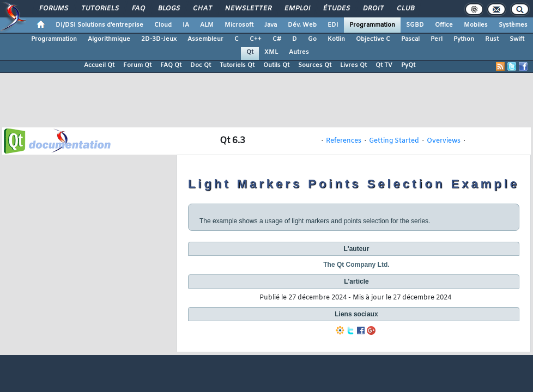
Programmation (372, 25)
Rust (492, 39)
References (344, 141)
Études (336, 9)
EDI (333, 25)
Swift (517, 39)
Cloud (163, 25)
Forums (53, 9)
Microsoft (239, 25)
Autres (299, 52)
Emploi (297, 9)
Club (405, 9)
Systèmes (513, 25)
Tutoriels (99, 9)
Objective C (373, 39)
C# (277, 39)
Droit (373, 9)
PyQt (408, 65)
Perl (437, 39)
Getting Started (394, 141)
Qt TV (384, 65)
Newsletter (248, 9)
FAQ (138, 9)
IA (186, 25)
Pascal (410, 39)
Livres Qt (353, 65)
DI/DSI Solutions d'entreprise (99, 25)
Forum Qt (137, 65)
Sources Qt (315, 65)
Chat (202, 9)
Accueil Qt (99, 65)
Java (271, 25)
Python (464, 39)
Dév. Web (302, 25)
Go (312, 39)
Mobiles (476, 25)
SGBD (415, 25)
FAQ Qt (171, 65)
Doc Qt (201, 65)
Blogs (168, 9)
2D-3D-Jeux (159, 39)
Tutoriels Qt (237, 65)
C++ (256, 39)
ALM (207, 25)
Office (444, 25)
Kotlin (336, 39)
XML (271, 52)
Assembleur (205, 39)
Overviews (444, 141)
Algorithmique (109, 39)
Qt (250, 52)
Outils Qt (276, 65)
